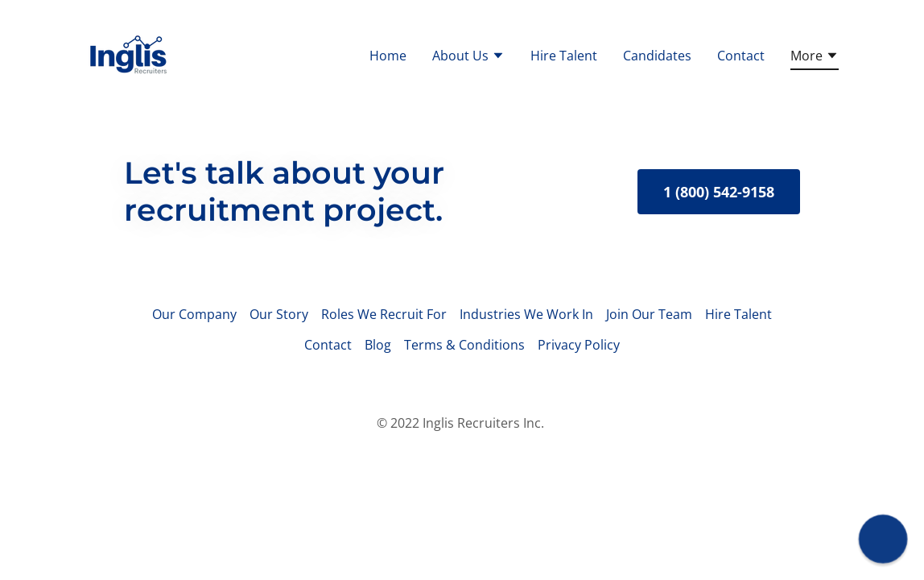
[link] (127, 53)
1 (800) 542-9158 (719, 192)
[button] (468, 57)
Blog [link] (378, 345)
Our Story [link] (279, 314)
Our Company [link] (194, 314)
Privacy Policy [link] (579, 345)
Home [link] (388, 56)
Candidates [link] (657, 56)
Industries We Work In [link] (526, 314)
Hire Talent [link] (564, 56)
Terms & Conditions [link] (464, 345)
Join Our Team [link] (649, 314)
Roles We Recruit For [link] (384, 314)
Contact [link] (741, 56)
